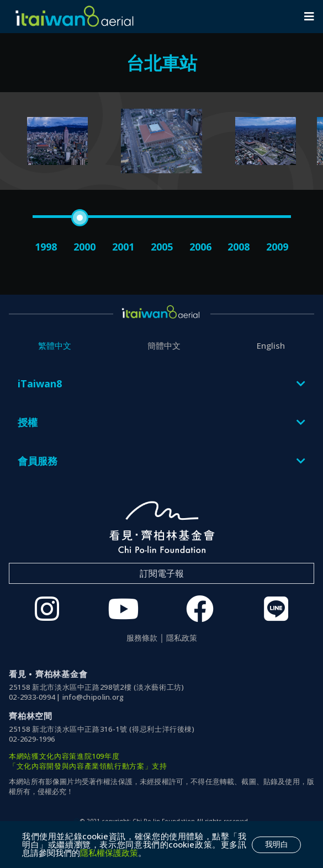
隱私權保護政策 (109, 853)
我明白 (277, 844)
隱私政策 (182, 638)
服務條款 (142, 638)
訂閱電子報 (162, 573)
